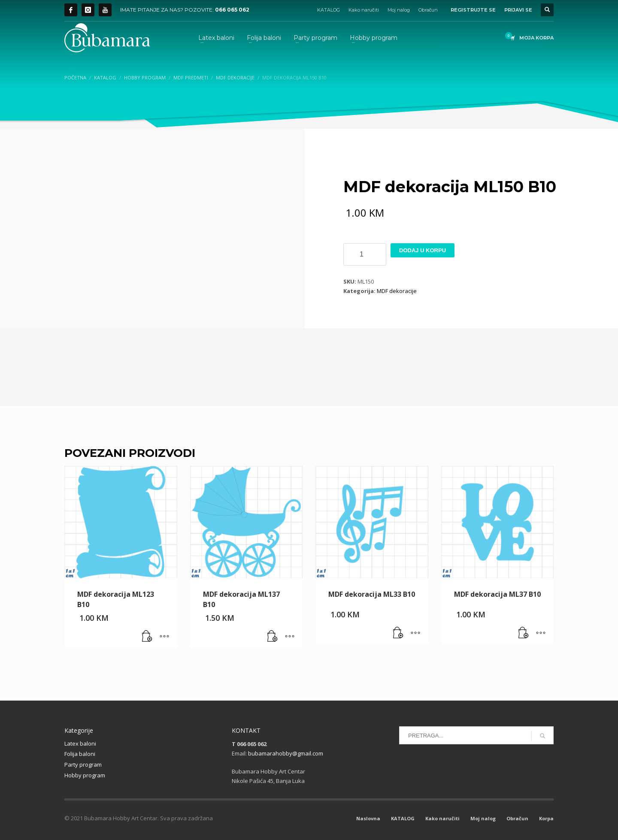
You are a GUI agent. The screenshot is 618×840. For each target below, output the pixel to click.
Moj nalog (399, 10)
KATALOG (329, 10)
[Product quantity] (365, 254)
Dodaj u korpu (423, 250)
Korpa (546, 818)
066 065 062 (232, 10)
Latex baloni (80, 743)
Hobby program (85, 775)
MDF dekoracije (397, 291)
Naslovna (368, 818)
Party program (83, 764)
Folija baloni (80, 754)
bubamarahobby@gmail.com (286, 753)
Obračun (428, 10)
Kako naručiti (364, 10)
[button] (147, 637)
